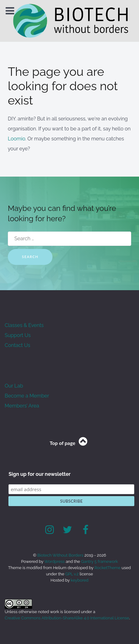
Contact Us (17, 345)
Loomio (17, 139)
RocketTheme (107, 568)
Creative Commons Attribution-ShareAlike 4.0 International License (67, 618)
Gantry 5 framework (99, 561)
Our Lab (14, 386)
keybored (79, 580)
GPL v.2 (72, 574)
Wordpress (55, 561)
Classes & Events (24, 325)
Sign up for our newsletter (40, 474)
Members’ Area (22, 406)
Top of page (69, 443)
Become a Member (27, 396)
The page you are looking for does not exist (63, 86)
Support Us (18, 335)
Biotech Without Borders (61, 555)
